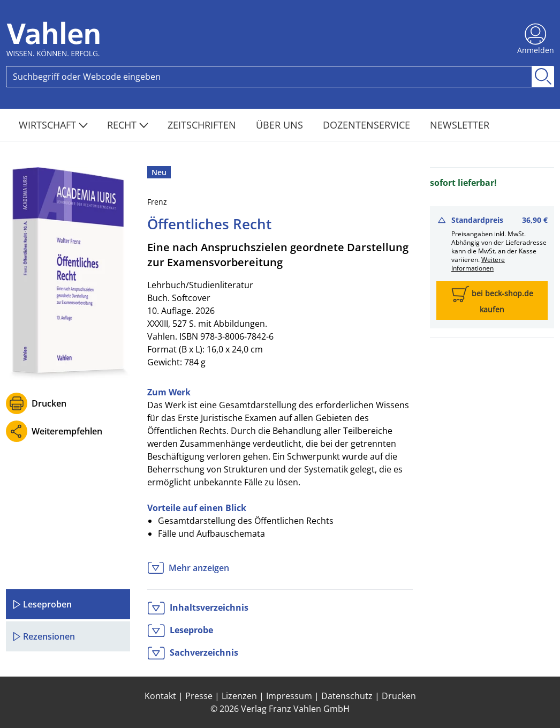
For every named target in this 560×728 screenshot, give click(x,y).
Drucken (49, 403)
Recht (128, 125)
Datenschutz (347, 696)
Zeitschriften (203, 125)
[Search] (269, 77)
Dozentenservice (368, 125)
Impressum (289, 696)
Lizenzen (239, 696)
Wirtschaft (53, 125)
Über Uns (281, 125)
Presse (199, 696)
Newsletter (460, 125)
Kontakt (160, 696)
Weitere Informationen (478, 264)
